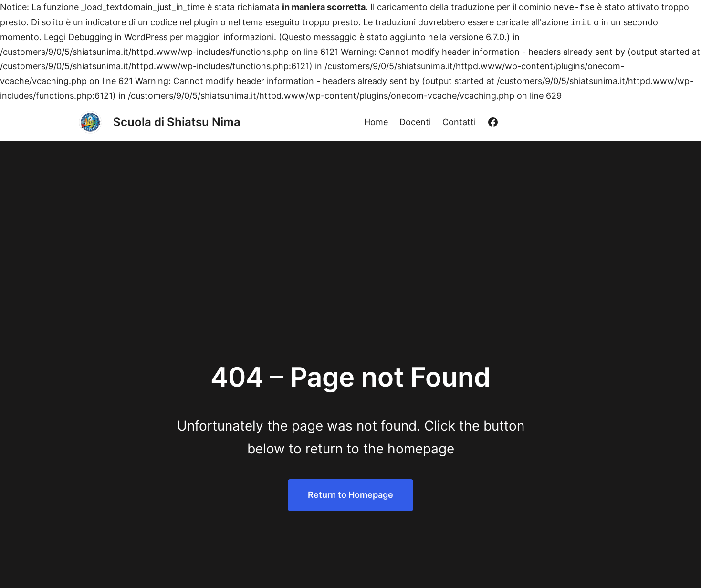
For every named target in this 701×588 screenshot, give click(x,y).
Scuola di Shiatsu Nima (177, 122)
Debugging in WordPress (118, 37)
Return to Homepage (350, 495)
